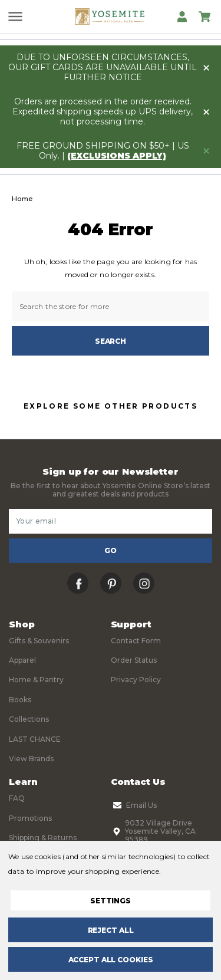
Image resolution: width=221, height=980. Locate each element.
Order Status (134, 660)
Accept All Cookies (111, 960)
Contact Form (136, 641)
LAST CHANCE (35, 739)
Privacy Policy (136, 680)
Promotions (30, 818)
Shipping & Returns (43, 838)
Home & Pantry (36, 680)
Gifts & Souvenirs (39, 641)
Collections (29, 719)
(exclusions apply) (117, 156)
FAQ (17, 798)
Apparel (22, 660)
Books (20, 700)
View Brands (31, 759)
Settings (111, 901)
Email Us (134, 805)
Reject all (111, 930)
